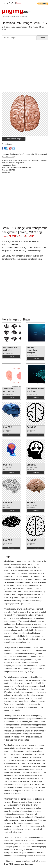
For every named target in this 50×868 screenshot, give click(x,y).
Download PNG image (14, 139)
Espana (19, 3)
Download (11, 356)
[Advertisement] (25, 67)
